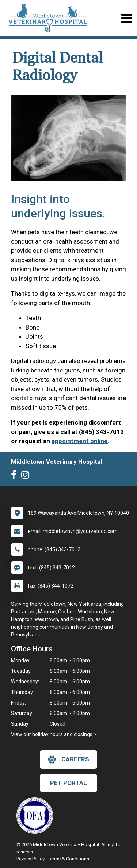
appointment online (80, 441)
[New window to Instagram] (27, 476)
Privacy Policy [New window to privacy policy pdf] (31, 859)
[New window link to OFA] (37, 816)
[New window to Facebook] (16, 476)
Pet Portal (68, 783)
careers (68, 759)
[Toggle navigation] (127, 18)
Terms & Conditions (68, 859)
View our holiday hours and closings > (54, 734)
